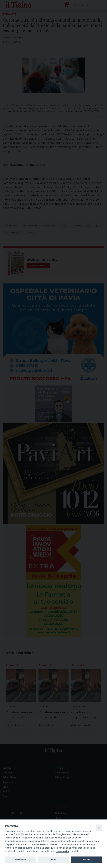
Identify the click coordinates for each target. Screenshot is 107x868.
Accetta (87, 860)
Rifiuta (53, 860)
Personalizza (20, 860)
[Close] (99, 828)
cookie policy (62, 851)
